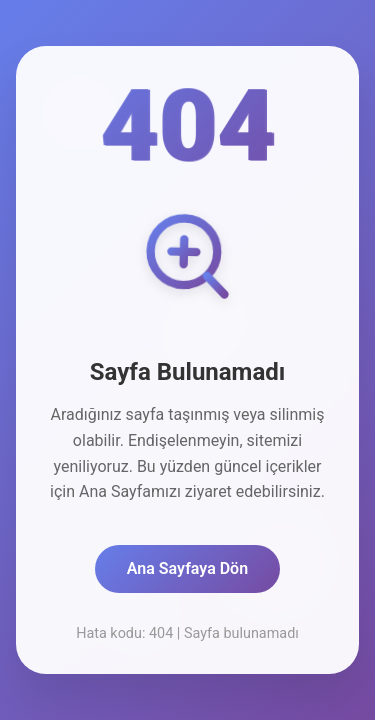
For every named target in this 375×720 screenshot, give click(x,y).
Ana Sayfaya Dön (187, 568)
